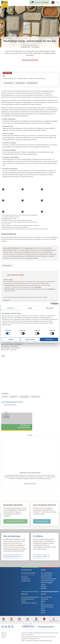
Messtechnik (25, 577)
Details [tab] (30, 308)
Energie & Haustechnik (30, 45)
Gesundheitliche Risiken (47, 581)
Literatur (43, 585)
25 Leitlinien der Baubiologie (49, 579)
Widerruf (3, 637)
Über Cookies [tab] (50, 308)
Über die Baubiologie (47, 573)
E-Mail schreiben (9, 83)
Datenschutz (4, 635)
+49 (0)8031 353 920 (28, 627)
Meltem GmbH (29, 248)
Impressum (4, 633)
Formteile (5, 397)
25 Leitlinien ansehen (41, 556)
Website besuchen (20, 83)
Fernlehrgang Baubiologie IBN (15, 521)
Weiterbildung (26, 570)
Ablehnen (11, 339)
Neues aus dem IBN (46, 597)
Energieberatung (26, 581)
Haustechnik (14, 397)
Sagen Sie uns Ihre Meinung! (30, 60)
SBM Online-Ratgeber (47, 583)
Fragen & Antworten (46, 577)
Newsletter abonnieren (30, 484)
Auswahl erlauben (30, 339)
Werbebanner (52, 289)
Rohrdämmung (35, 397)
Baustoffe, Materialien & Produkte (28, 600)
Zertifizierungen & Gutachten (29, 603)
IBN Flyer (43, 611)
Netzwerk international (47, 607)
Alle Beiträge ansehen (32, 83)
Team (42, 603)
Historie (43, 601)
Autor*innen (38, 287)
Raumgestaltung (26, 579)
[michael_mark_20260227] (17, 388)
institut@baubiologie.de (46, 627)
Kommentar (7, 300)
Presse (43, 609)
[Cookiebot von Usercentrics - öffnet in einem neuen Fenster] (52, 304)
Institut (44, 594)
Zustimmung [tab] (10, 308)
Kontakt (43, 613)
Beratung (25, 594)
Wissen (43, 570)
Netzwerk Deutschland (47, 605)
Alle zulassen (49, 339)
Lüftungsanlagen (24, 397)
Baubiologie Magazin (46, 575)
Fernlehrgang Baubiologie (28, 573)
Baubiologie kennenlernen (13, 556)
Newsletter (44, 589)
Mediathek (44, 587)
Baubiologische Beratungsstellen (30, 597)
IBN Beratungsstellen (42, 521)
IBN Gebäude (44, 599)
